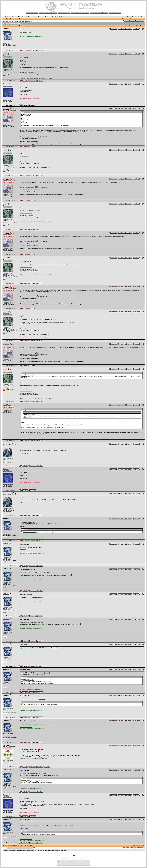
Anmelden (135, 17)
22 (24, 21)
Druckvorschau (116, 19)
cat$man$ (6, 109)
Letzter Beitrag (6, 19)
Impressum (73, 855)
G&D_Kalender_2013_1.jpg (31, 532)
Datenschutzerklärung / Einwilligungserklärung (74, 858)
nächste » (31, 21)
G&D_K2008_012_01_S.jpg (31, 834)
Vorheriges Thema (131, 26)
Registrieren (141, 17)
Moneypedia (48, 17)
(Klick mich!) (39, 598)
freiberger (6, 745)
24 (28, 21)
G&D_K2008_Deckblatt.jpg (30, 781)
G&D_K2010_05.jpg (29, 683)
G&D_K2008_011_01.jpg (30, 783)
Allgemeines (41, 17)
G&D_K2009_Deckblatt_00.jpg (31, 705)
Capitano (25, 500)
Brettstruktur (141, 846)
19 (19, 21)
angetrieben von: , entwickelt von (73, 861)
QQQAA (5, 405)
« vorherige (16, 21)
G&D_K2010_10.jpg (29, 680)
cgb (27, 453)
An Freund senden (125, 19)
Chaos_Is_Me (7, 445)
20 (21, 21)
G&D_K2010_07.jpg (29, 682)
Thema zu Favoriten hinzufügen (137, 19)
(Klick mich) (23, 526)
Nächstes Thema (139, 26)
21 (22, 21)
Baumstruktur (135, 846)
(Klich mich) (75, 624)
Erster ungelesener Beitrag (16, 19)
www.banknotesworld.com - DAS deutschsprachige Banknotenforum (20, 17)
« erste (10, 21)
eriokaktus (6, 28)
